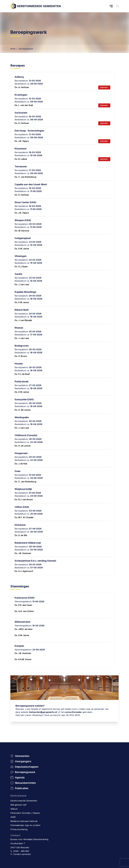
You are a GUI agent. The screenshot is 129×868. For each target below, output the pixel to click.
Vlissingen (21, 256)
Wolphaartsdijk (23, 489)
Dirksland (20, 525)
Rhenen (19, 328)
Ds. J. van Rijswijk (23, 320)
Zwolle (18, 274)
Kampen (19, 646)
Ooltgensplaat (23, 238)
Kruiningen (21, 95)
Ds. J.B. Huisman (23, 553)
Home (13, 49)
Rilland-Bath (22, 310)
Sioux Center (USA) (25, 202)
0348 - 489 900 (21, 851)
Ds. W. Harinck (22, 231)
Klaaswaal (20, 149)
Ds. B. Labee (21, 159)
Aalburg (19, 77)
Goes (18, 471)
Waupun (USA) (23, 220)
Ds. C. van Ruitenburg (25, 177)
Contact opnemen (22, 854)
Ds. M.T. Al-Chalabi (24, 517)
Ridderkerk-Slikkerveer (28, 543)
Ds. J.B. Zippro (22, 141)
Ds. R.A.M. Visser (23, 659)
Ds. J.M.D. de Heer (24, 629)
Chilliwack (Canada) (26, 435)
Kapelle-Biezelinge (25, 292)
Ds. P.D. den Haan (23, 605)
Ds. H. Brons (21, 356)
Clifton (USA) (22, 507)
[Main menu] (111, 6)
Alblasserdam (23, 622)
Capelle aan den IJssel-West (31, 184)
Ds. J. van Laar (22, 284)
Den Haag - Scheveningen (29, 131)
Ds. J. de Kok (21, 464)
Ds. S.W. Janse (22, 249)
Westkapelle (22, 417)
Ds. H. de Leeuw (23, 410)
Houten (19, 364)
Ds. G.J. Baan (21, 267)
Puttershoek (22, 382)
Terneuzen (21, 166)
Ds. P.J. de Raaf (22, 374)
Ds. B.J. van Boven (24, 499)
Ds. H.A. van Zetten (24, 611)
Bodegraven (22, 346)
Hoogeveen (21, 453)
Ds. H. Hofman (22, 87)
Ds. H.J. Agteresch (24, 571)
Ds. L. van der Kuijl (24, 105)
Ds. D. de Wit (21, 535)
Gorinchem (21, 113)
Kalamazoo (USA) (25, 598)
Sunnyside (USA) (24, 399)
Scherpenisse (22, 561)
